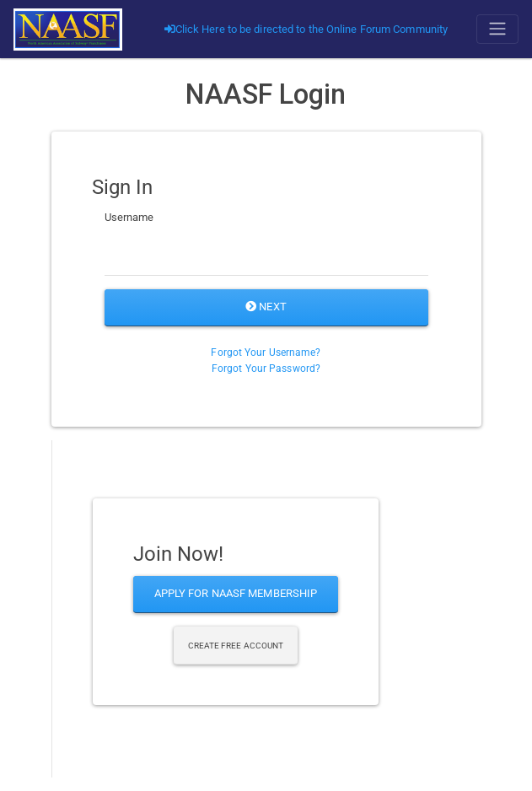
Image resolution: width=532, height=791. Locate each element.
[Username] (266, 255)
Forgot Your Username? (266, 352)
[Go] (68, 29)
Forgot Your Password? (266, 369)
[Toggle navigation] (497, 29)
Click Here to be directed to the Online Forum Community (306, 29)
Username (129, 217)
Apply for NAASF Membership (236, 593)
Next (266, 307)
